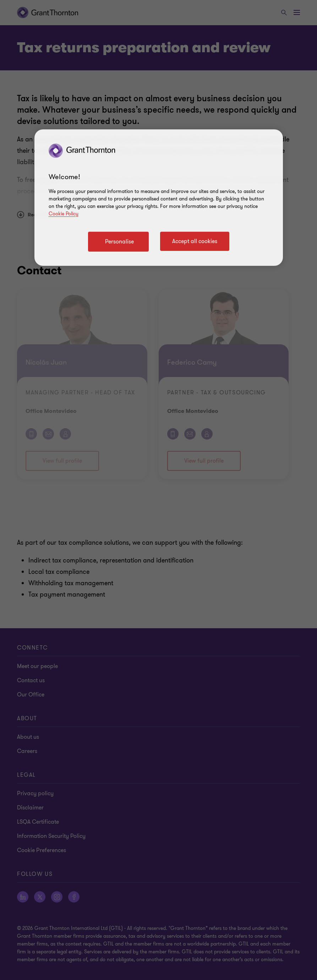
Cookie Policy (64, 214)
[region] (159, 198)
